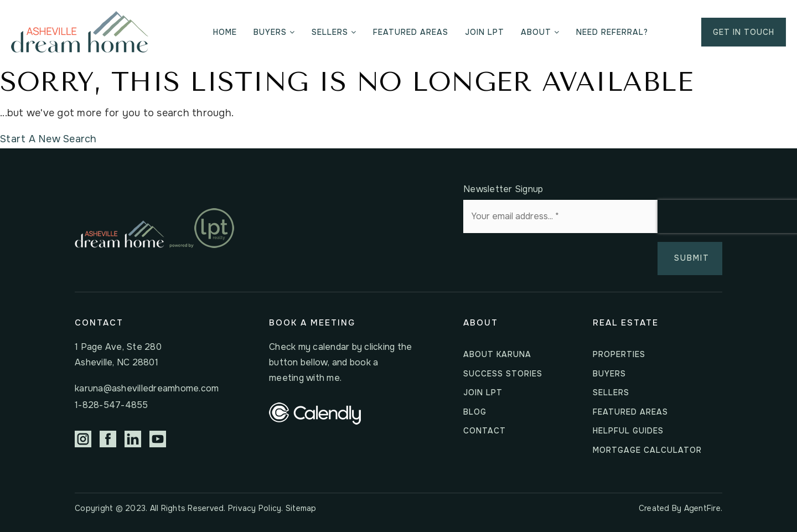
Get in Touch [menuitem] (744, 32)
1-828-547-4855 (112, 405)
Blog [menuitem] (475, 412)
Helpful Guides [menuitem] (628, 431)
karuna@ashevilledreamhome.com (147, 388)
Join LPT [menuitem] (485, 32)
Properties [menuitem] (619, 354)
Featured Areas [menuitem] (411, 32)
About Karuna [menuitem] (497, 354)
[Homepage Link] (80, 32)
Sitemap (301, 508)
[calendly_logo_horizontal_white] (315, 413)
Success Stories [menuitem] (503, 374)
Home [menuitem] (225, 32)
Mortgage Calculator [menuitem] (647, 450)
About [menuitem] (540, 32)
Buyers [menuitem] (274, 32)
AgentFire (702, 508)
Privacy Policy (255, 508)
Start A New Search (48, 139)
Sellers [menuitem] (334, 32)
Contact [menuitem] (485, 431)
